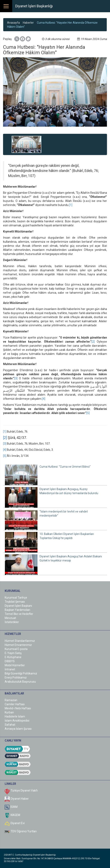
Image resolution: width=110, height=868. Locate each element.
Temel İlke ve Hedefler (19, 614)
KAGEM (15, 815)
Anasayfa (13, 23)
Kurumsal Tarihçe (16, 598)
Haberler (28, 23)
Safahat (10, 725)
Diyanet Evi (18, 823)
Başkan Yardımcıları (17, 610)
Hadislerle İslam (15, 716)
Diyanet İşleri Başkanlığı (34, 6)
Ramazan (11, 700)
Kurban (9, 712)
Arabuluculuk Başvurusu (20, 682)
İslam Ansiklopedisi (17, 721)
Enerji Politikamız (16, 678)
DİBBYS (10, 661)
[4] (44, 399)
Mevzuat (10, 618)
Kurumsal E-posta (16, 649)
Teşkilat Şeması (15, 602)
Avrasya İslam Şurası (18, 729)
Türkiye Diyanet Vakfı (24, 790)
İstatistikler (12, 622)
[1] (71, 205)
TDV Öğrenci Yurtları (24, 831)
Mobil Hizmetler (15, 665)
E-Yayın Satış (13, 653)
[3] (16, 378)
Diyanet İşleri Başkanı (18, 606)
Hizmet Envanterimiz (18, 645)
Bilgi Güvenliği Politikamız (21, 673)
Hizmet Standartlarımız (20, 641)
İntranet (10, 669)
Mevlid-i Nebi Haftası (18, 708)
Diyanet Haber (20, 799)
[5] (88, 413)
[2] (93, 342)
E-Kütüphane (13, 657)
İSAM (14, 807)
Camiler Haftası (15, 704)
